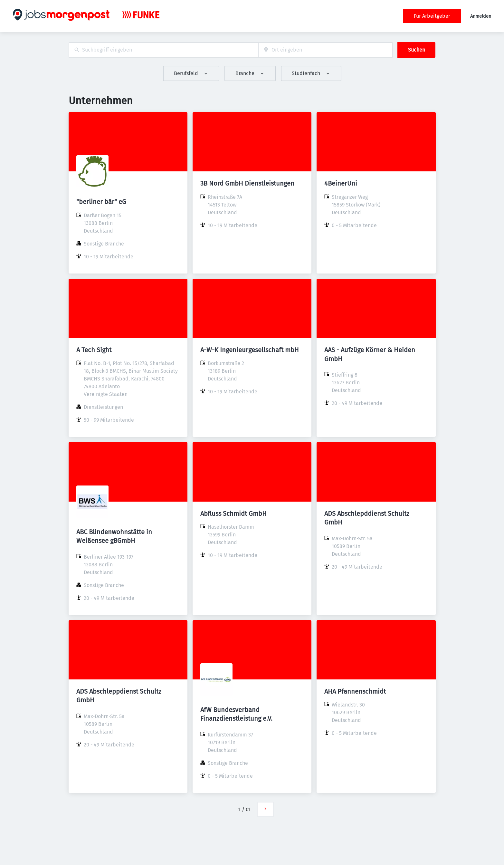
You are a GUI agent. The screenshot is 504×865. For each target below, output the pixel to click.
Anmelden (481, 16)
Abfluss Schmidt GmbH (233, 514)
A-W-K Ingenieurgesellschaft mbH (250, 350)
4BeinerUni (341, 183)
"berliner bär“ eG (101, 202)
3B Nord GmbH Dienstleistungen (247, 183)
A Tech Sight (94, 350)
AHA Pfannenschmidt (355, 691)
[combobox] (163, 50)
